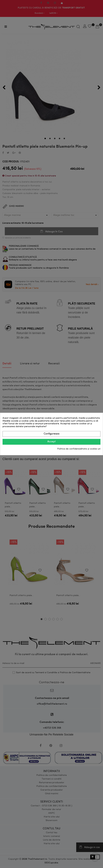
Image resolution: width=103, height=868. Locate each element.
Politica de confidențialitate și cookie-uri (79, 449)
